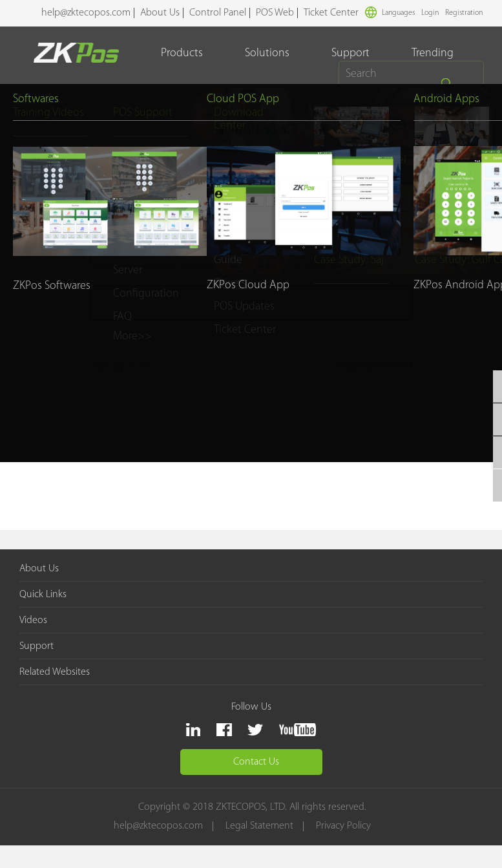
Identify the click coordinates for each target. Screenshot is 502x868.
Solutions (268, 53)
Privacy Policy (345, 826)
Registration (464, 13)
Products (183, 53)
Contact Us (256, 762)
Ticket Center (331, 13)
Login (430, 13)
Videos (33, 620)
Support (351, 53)
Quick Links (43, 595)
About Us (160, 13)
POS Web (275, 13)
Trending (433, 53)
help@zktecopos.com (86, 13)
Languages (390, 12)
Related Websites (55, 672)
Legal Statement (261, 826)
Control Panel (218, 13)
